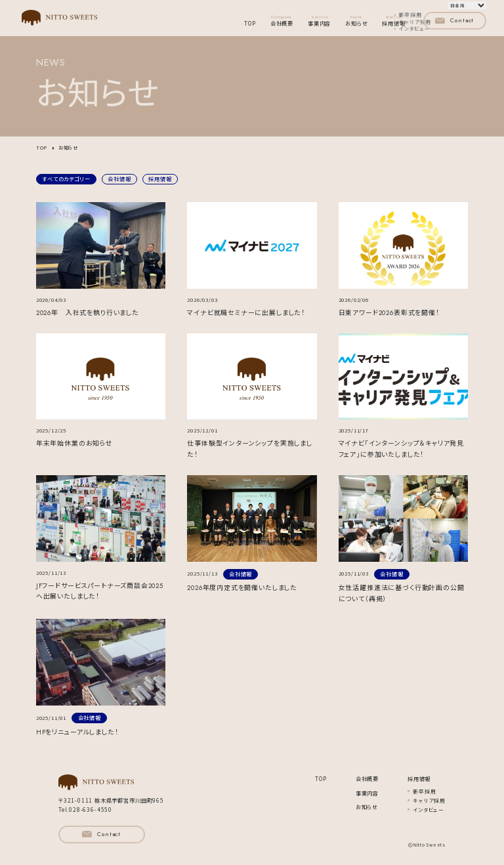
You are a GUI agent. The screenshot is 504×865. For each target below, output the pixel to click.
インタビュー (429, 810)
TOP (250, 23)
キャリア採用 (429, 800)
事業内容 (319, 20)
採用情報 (160, 179)
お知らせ (356, 20)
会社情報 (119, 179)
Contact (454, 20)
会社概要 (282, 20)
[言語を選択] (467, 5)
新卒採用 (424, 791)
